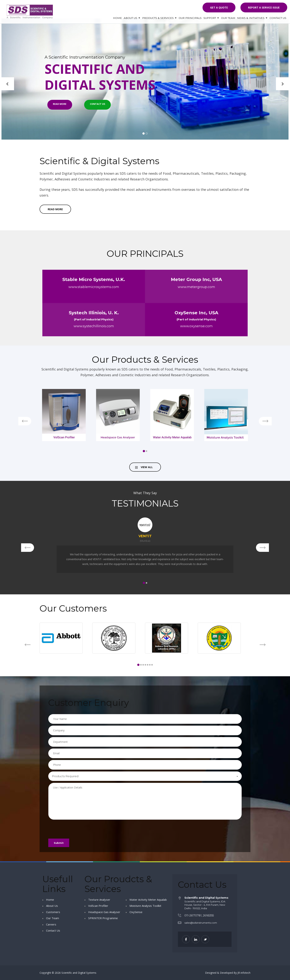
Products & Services (160, 18)
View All (144, 468)
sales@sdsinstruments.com (201, 923)
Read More (63, 108)
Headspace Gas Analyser (104, 912)
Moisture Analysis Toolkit (145, 906)
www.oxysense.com (196, 327)
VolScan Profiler (98, 906)
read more (55, 210)
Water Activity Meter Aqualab (148, 900)
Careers (51, 924)
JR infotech (244, 973)
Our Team (228, 18)
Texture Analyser (99, 900)
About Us (132, 18)
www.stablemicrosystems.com (94, 288)
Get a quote (219, 7)
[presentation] (76, 828)
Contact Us (278, 18)
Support (211, 18)
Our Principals (190, 18)
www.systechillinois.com (94, 327)
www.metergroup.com (196, 288)
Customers (53, 912)
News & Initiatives (252, 18)
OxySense (136, 912)
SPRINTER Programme (103, 918)
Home (117, 18)
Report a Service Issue (264, 7)
